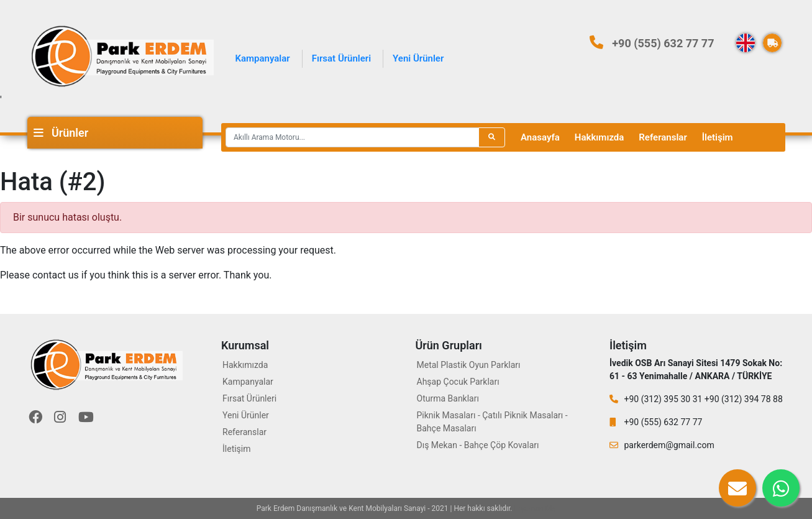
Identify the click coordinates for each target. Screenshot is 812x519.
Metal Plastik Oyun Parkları (469, 365)
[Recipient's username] (352, 137)
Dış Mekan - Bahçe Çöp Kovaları (478, 445)
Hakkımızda (600, 137)
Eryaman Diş (535, 508)
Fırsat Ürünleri (341, 58)
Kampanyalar (263, 58)
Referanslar (663, 137)
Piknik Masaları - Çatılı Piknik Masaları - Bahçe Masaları (492, 422)
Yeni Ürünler (418, 58)
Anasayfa (540, 137)
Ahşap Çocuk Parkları (458, 382)
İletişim (718, 137)
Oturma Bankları (448, 398)
